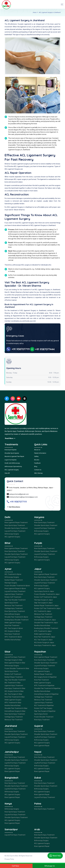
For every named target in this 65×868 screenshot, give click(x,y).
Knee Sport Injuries (11, 450)
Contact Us (38, 470)
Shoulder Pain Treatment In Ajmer (16, 617)
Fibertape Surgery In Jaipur (44, 600)
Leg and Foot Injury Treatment (15, 531)
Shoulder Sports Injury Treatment (16, 528)
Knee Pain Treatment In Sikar (15, 697)
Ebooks (37, 460)
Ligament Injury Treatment (14, 594)
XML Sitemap (38, 473)
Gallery (36, 456)
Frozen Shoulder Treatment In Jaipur (47, 594)
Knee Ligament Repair (42, 746)
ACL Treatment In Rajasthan (44, 705)
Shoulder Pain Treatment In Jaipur (46, 623)
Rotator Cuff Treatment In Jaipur (46, 597)
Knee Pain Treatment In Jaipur (45, 637)
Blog (36, 466)
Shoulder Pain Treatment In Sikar (16, 708)
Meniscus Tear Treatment (14, 606)
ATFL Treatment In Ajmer (13, 637)
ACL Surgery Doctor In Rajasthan (45, 677)
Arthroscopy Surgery (12, 534)
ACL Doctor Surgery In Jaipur (44, 643)
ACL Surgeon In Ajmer (12, 631)
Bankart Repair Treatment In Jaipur (46, 606)
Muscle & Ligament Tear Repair (14, 456)
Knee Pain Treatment (12, 625)
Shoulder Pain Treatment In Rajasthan (47, 688)
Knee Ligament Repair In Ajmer (15, 588)
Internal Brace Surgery (12, 614)
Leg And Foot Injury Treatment (45, 737)
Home (35, 12)
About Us (37, 450)
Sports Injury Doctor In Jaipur (44, 591)
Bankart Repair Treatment (14, 580)
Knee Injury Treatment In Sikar (15, 688)
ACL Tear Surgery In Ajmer (14, 628)
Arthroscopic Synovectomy (13, 466)
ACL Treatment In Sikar (13, 683)
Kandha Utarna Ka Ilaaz (13, 640)
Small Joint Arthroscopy (12, 463)
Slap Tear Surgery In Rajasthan (45, 711)
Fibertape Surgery (11, 583)
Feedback (37, 463)
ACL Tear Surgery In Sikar (13, 694)
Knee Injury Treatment (12, 634)
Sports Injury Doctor (11, 603)
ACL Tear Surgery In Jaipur (43, 640)
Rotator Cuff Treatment (13, 597)
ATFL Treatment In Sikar (13, 703)
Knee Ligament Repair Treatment (16, 523)
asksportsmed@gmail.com (19, 494)
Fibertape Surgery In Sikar (13, 660)
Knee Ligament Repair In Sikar (15, 663)
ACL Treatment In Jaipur (43, 611)
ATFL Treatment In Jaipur (43, 631)
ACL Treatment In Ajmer (13, 574)
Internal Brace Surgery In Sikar (15, 711)
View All (7, 473)
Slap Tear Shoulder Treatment (15, 600)
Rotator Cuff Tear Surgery (43, 708)
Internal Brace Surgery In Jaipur (45, 620)
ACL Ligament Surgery (12, 470)
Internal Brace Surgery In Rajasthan (46, 694)
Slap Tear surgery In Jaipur (43, 603)
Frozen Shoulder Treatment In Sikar (17, 668)
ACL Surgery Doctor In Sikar (14, 691)
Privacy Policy (9, 859)
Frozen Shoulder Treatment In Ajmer (17, 586)
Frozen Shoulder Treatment (44, 717)
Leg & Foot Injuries (11, 460)
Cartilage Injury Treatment (14, 608)
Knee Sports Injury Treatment (15, 525)
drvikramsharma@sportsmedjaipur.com (24, 497)
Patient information (40, 453)
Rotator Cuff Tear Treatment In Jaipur (47, 608)
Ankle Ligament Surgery (13, 623)
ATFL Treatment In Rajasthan (44, 686)
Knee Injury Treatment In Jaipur (45, 645)
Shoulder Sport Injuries (12, 453)
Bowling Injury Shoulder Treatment (17, 620)
